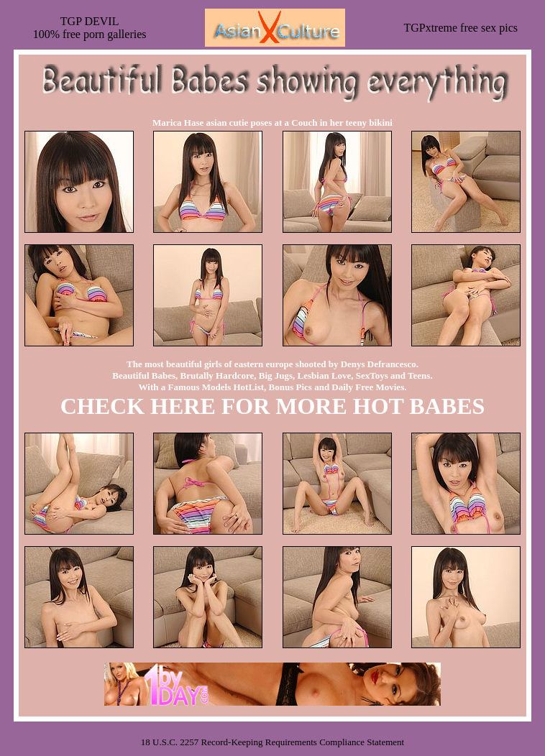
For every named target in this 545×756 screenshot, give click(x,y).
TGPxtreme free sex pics (461, 28)
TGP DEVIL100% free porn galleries (90, 28)
